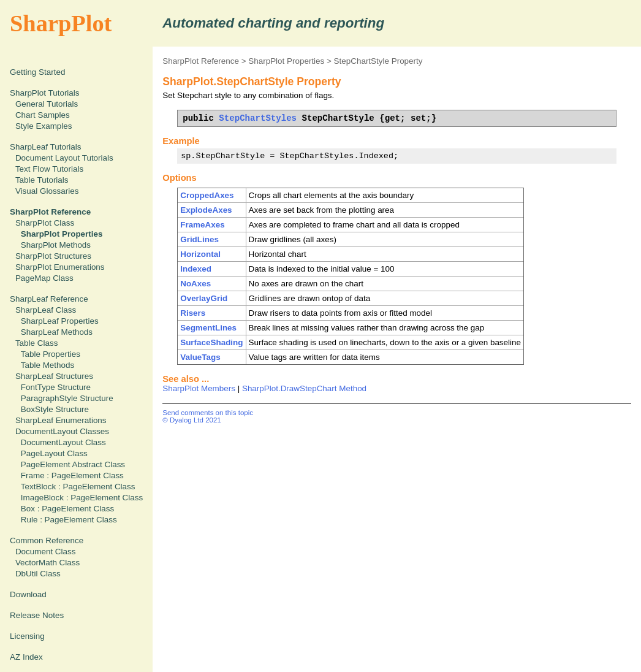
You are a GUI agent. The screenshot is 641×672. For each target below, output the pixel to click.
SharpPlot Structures (53, 256)
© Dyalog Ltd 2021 (192, 420)
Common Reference (47, 540)
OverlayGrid (204, 298)
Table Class (36, 343)
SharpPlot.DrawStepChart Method (304, 388)
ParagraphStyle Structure (67, 398)
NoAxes (195, 284)
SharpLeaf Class (46, 310)
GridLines (199, 239)
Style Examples (44, 126)
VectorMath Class (47, 563)
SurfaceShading (211, 342)
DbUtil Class (38, 574)
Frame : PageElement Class (72, 475)
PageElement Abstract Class (73, 464)
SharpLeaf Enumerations (61, 420)
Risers (193, 313)
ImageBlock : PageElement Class (82, 498)
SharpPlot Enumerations (60, 267)
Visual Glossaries (47, 191)
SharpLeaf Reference (49, 299)
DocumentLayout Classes (62, 431)
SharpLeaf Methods (57, 332)
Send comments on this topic (208, 413)
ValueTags (200, 357)
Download (28, 594)
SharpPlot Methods (56, 245)
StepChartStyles (258, 118)
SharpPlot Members (199, 388)
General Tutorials (47, 104)
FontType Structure (56, 387)
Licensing (27, 636)
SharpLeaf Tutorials (46, 147)
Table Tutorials (42, 180)
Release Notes (37, 615)
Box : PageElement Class (67, 509)
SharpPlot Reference (201, 61)
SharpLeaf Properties (60, 321)
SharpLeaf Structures (54, 376)
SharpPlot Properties (286, 61)
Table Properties (51, 354)
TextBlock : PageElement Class (78, 487)
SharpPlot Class (45, 223)
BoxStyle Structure (55, 409)
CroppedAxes (207, 195)
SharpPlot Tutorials (45, 93)
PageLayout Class (54, 453)
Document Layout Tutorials (64, 158)
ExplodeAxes (206, 210)
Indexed (196, 269)
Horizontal (200, 254)
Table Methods (47, 365)
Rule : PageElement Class (69, 520)
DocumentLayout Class (63, 442)
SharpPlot (61, 23)
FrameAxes (202, 225)
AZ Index (26, 657)
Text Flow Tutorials (49, 169)
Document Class (46, 552)
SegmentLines (208, 328)
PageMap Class (44, 278)
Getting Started (37, 72)
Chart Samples (43, 115)
